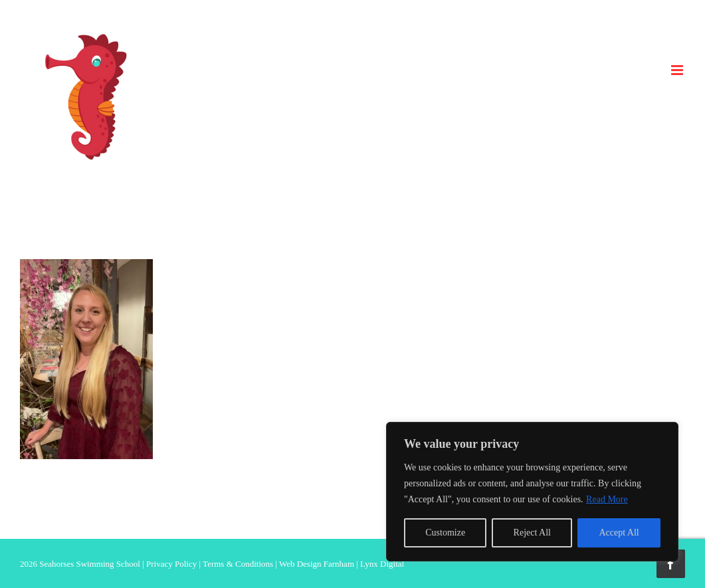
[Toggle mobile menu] (678, 70)
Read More (607, 499)
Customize (445, 533)
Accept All (619, 533)
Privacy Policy (171, 564)
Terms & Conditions (238, 564)
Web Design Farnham (317, 564)
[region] (532, 492)
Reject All (532, 533)
